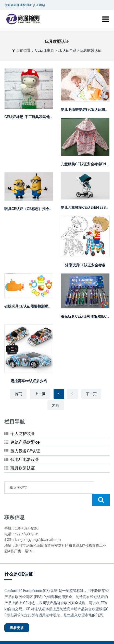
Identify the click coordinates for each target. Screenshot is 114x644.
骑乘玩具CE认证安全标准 (85, 265)
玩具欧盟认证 (91, 50)
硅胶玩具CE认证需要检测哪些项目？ (33, 306)
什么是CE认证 (19, 562)
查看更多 (17, 616)
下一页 (91, 394)
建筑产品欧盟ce (25, 442)
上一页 (40, 394)
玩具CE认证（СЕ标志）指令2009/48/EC (38, 209)
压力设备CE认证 (25, 451)
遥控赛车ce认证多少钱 (29, 381)
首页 (18, 394)
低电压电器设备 (25, 460)
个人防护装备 (23, 434)
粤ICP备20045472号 (88, 636)
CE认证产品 (67, 50)
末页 (56, 405)
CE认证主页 (44, 50)
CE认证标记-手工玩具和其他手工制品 (34, 117)
